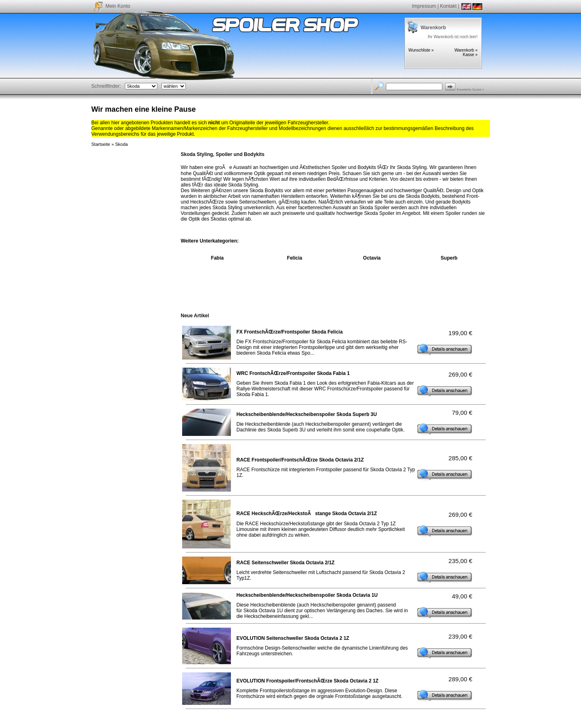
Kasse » (470, 55)
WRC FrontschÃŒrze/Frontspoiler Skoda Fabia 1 (293, 373)
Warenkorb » (466, 50)
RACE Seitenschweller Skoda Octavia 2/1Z (286, 563)
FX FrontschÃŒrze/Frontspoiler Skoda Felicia (290, 332)
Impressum (424, 6)
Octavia (372, 258)
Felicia (295, 258)
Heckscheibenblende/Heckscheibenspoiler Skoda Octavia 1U (307, 595)
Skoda (121, 144)
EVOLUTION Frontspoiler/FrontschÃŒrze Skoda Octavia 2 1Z (308, 681)
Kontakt (448, 6)
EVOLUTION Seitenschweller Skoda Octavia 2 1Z (293, 638)
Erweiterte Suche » (470, 90)
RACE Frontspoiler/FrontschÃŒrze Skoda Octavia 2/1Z (300, 460)
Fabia (217, 258)
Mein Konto (118, 6)
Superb (449, 258)
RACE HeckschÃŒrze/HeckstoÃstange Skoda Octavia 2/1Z (307, 513)
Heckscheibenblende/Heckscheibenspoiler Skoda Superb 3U (307, 414)
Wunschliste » (421, 50)
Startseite (101, 144)
